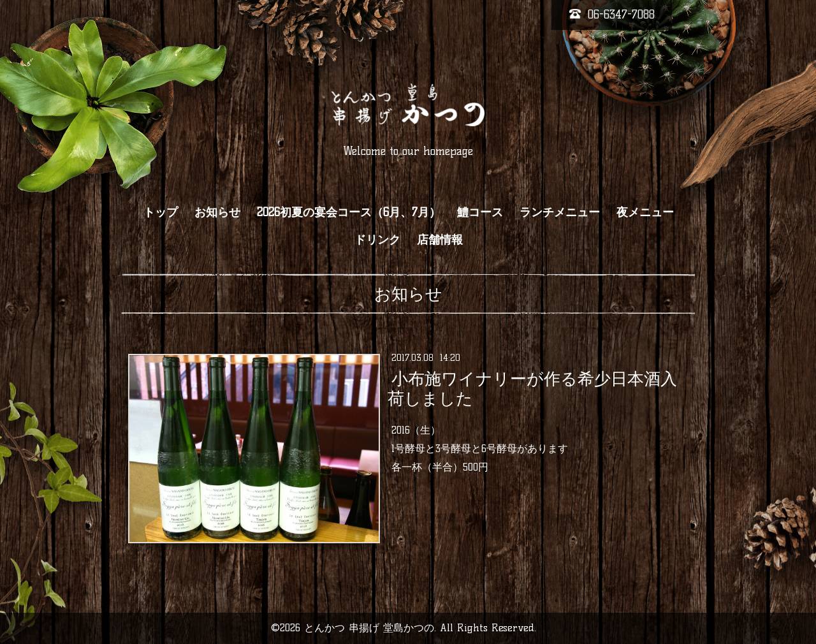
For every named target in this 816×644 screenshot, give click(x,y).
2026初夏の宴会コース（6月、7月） (349, 212)
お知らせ (217, 212)
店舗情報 (440, 240)
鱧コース (480, 212)
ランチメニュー (560, 212)
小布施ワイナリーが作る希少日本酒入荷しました (532, 389)
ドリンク (377, 240)
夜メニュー (645, 212)
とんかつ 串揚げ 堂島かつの (369, 628)
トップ (161, 212)
